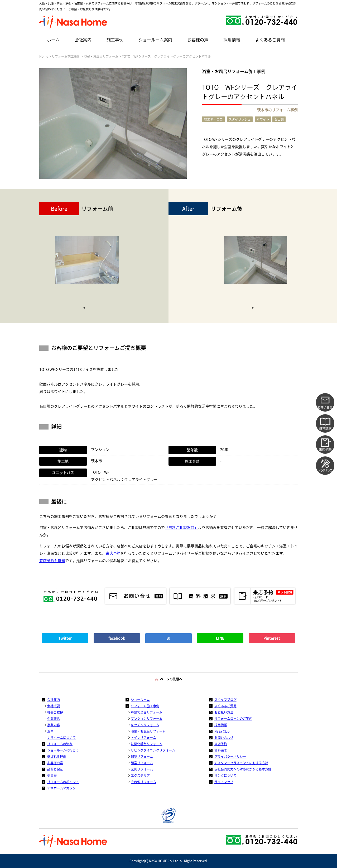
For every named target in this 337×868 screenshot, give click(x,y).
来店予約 (113, 553)
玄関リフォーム (142, 769)
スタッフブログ (225, 700)
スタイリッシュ (240, 119)
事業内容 (54, 725)
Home (44, 56)
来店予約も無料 (52, 561)
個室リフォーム (142, 757)
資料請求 (221, 750)
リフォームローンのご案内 (233, 719)
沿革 (50, 731)
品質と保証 (55, 769)
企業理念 (54, 719)
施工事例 (115, 40)
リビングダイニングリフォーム (153, 750)
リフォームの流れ (60, 744)
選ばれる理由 (57, 757)
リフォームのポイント (63, 782)
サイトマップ (224, 782)
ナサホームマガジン (61, 788)
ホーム (53, 40)
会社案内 (83, 40)
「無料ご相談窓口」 (181, 528)
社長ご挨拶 (55, 712)
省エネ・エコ (213, 119)
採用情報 (232, 40)
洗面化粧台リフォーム (147, 744)
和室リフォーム (142, 763)
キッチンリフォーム (145, 725)
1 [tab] (84, 307)
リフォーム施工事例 (66, 56)
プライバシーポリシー (230, 757)
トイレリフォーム (143, 738)
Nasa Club (222, 731)
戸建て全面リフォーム (147, 712)
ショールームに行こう (63, 750)
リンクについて (225, 776)
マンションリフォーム (147, 719)
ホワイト (263, 119)
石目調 (279, 119)
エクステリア (140, 776)
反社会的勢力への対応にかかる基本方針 (243, 769)
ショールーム (140, 700)
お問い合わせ (224, 738)
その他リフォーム (143, 782)
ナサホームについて (61, 738)
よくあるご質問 (270, 40)
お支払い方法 (224, 712)
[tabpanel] (87, 263)
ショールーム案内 (155, 40)
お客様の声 (198, 40)
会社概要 (54, 706)
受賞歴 (52, 776)
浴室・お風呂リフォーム (101, 56)
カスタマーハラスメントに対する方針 (241, 763)
